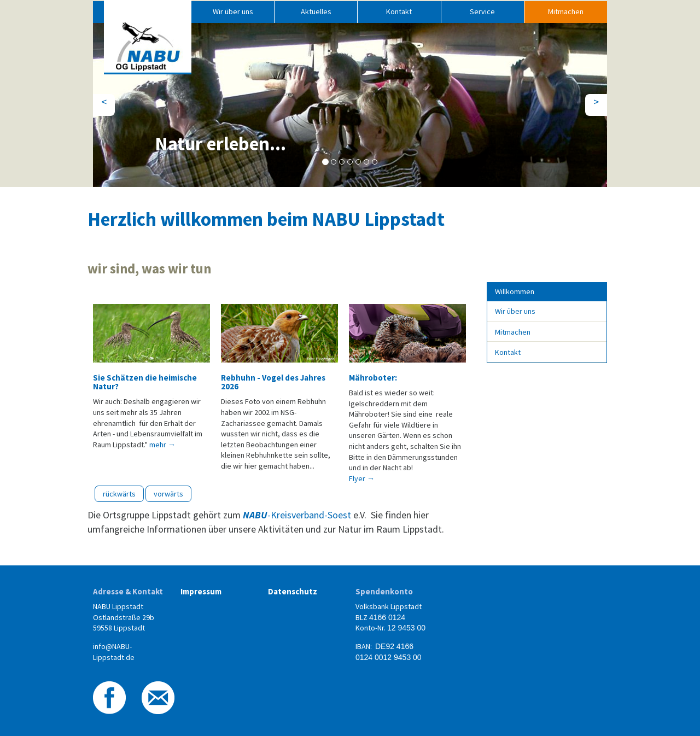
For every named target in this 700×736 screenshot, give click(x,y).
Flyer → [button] (362, 478)
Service (482, 11)
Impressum (201, 591)
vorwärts (168, 494)
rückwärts (119, 494)
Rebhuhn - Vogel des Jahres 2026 (273, 382)
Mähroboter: (373, 378)
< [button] (108, 101)
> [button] (600, 101)
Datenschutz (293, 591)
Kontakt (399, 11)
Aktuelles (316, 11)
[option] (151, 376)
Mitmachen (566, 11)
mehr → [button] (162, 445)
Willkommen (515, 291)
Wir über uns (233, 11)
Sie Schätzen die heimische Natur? (145, 382)
